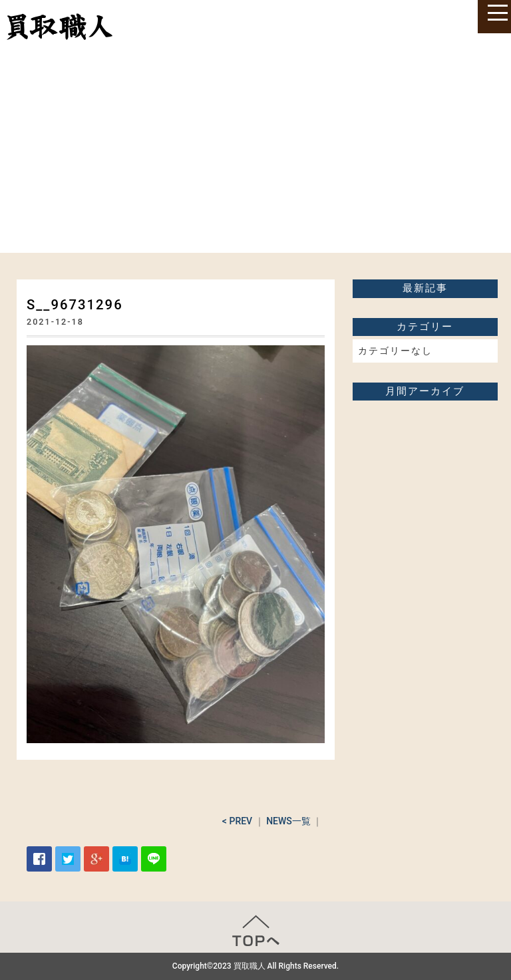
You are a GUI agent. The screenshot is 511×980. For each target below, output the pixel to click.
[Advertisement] (255, 153)
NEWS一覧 (288, 821)
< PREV (237, 821)
